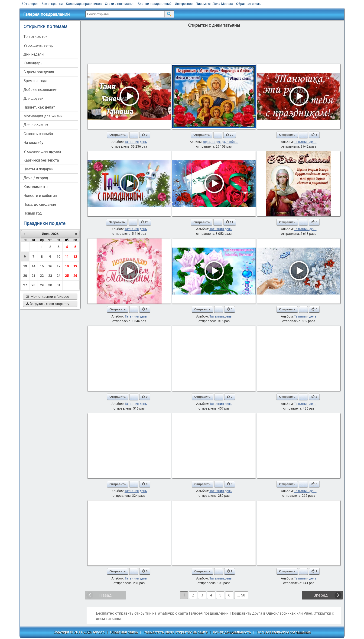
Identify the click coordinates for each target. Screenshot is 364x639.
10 (58, 257)
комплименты (36, 187)
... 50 (241, 595)
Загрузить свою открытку (47, 304)
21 (33, 276)
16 (50, 266)
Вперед (321, 595)
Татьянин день (136, 142)
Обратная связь (248, 4)
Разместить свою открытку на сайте (175, 632)
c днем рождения (39, 72)
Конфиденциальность (232, 632)
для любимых (36, 125)
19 (75, 266)
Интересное (184, 4)
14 (33, 266)
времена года (35, 81)
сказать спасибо (38, 134)
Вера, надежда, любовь (221, 142)
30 (50, 285)
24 (58, 276)
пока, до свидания (40, 204)
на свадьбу (33, 143)
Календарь (33, 63)
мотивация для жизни (43, 116)
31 (58, 285)
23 (50, 276)
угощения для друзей (42, 151)
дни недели (34, 54)
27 (25, 285)
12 (75, 257)
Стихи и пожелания (120, 4)
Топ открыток (36, 37)
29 (42, 285)
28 (33, 285)
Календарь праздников (84, 4)
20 (25, 276)
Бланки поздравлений (155, 4)
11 (67, 257)
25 (67, 276)
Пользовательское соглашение (284, 632)
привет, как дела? (39, 107)
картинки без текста (41, 160)
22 (42, 276)
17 (58, 266)
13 (25, 266)
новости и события (40, 196)
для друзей (33, 98)
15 (42, 266)
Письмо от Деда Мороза (214, 4)
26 (75, 276)
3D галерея (30, 4)
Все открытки (52, 4)
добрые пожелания (40, 90)
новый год (33, 213)
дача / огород (36, 178)
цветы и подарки (38, 169)
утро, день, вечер (38, 45)
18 (67, 266)
